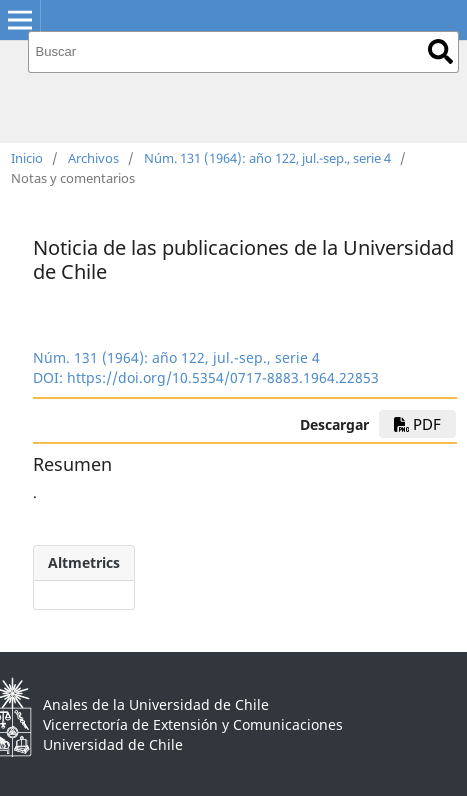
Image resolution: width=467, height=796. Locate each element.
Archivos (93, 158)
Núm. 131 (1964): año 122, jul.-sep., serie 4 (267, 158)
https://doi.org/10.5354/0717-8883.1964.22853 (223, 377)
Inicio (27, 158)
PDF (417, 424)
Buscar (440, 51)
